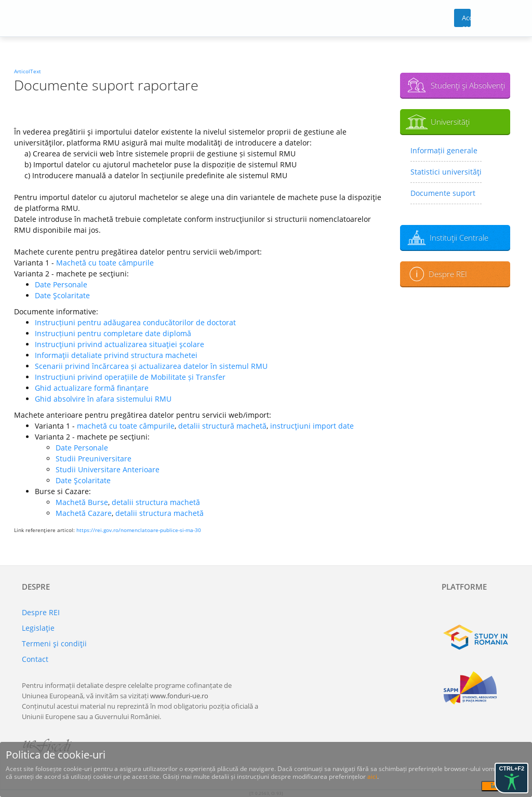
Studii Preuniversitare (94, 459)
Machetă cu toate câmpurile (105, 263)
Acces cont (466, 20)
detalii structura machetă (156, 502)
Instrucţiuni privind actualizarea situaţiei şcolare (119, 344)
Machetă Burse (82, 502)
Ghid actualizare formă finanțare (92, 388)
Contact (35, 659)
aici (372, 776)
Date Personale (61, 284)
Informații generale (444, 150)
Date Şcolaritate (62, 295)
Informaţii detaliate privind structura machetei (116, 355)
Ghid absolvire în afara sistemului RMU (103, 399)
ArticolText (28, 71)
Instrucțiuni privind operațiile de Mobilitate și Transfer (130, 377)
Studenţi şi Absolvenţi (468, 85)
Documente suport (443, 193)
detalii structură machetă (222, 426)
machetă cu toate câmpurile (126, 426)
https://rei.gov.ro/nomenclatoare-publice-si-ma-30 (139, 530)
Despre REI (448, 274)
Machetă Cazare (84, 513)
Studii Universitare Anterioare (108, 469)
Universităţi (450, 122)
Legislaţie (38, 628)
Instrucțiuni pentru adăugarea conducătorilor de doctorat (135, 322)
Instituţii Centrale (459, 237)
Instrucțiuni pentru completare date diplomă (113, 333)
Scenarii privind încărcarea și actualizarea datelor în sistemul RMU (151, 366)
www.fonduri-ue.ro (179, 696)
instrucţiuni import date (312, 426)
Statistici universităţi (446, 172)
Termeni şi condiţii (54, 643)
